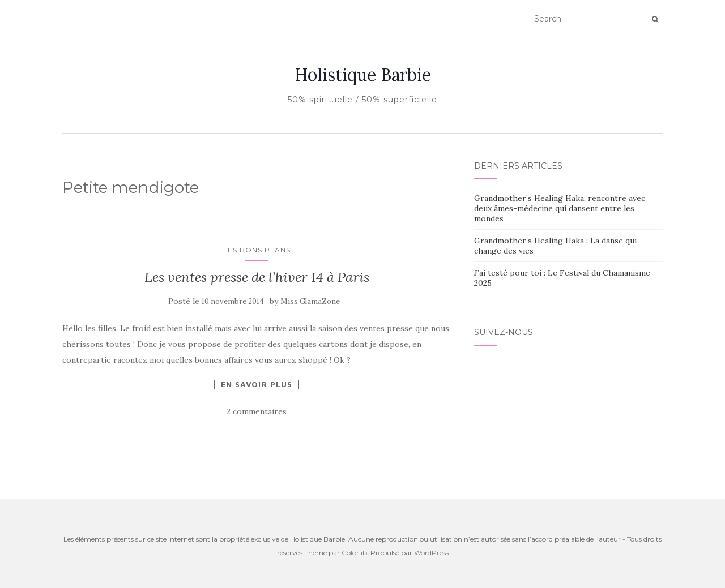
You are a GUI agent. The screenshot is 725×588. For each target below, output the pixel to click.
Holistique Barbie (363, 75)
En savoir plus (257, 384)
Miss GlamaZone (310, 301)
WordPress (431, 553)
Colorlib (354, 553)
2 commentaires (257, 411)
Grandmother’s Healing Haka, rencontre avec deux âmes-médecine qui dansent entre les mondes (560, 208)
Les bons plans (257, 250)
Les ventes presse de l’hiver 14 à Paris (257, 277)
